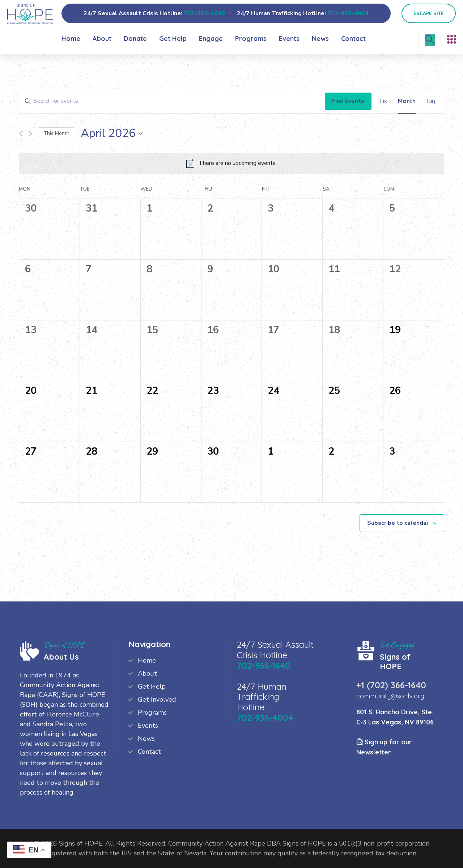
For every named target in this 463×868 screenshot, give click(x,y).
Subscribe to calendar (398, 523)
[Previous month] (21, 134)
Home (71, 39)
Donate (135, 39)
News (320, 39)
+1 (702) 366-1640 (391, 685)
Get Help (173, 39)
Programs (251, 39)
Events (289, 39)
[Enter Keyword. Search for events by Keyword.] (172, 101)
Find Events (348, 101)
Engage (211, 39)
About (102, 39)
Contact (353, 39)
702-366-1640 (204, 13)
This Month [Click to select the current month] (56, 133)
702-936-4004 (348, 13)
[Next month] (30, 134)
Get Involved (157, 699)
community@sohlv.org (390, 696)
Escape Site (429, 13)
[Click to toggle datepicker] (112, 133)
